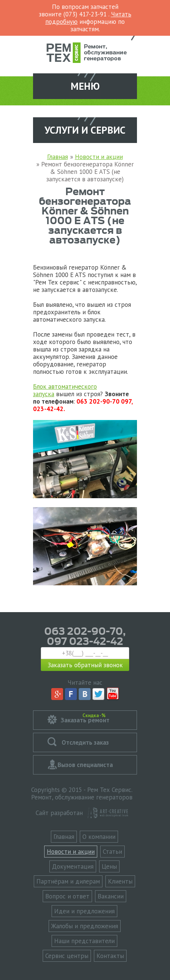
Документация (73, 866)
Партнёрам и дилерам (68, 881)
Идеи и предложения (84, 911)
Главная (64, 837)
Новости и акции (71, 852)
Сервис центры (67, 956)
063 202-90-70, (85, 630)
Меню (85, 86)
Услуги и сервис (85, 130)
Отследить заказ (85, 742)
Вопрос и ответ (67, 896)
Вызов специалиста (85, 765)
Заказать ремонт (85, 718)
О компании (99, 837)
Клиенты (120, 881)
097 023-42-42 (85, 640)
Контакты (110, 956)
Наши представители (84, 941)
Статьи (112, 852)
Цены (109, 866)
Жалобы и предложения (85, 926)
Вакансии (111, 896)
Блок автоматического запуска (65, 390)
